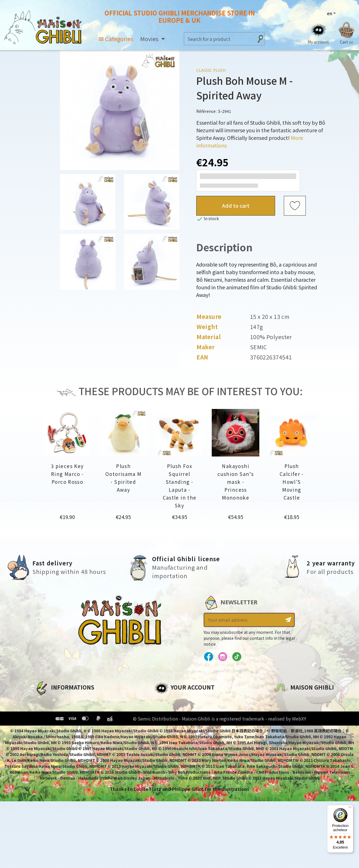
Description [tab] (224, 247)
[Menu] (350, 808)
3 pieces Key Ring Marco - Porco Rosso (67, 474)
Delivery (44, 739)
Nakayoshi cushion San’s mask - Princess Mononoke (236, 482)
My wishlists (169, 739)
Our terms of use (55, 720)
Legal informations (58, 710)
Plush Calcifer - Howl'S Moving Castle (292, 482)
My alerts (165, 748)
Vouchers (165, 729)
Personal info (170, 701)
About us (45, 701)
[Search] (219, 39)
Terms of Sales (52, 729)
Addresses (167, 720)
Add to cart (236, 205)
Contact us (287, 761)
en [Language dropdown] (330, 13)
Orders (162, 710)
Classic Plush (211, 70)
